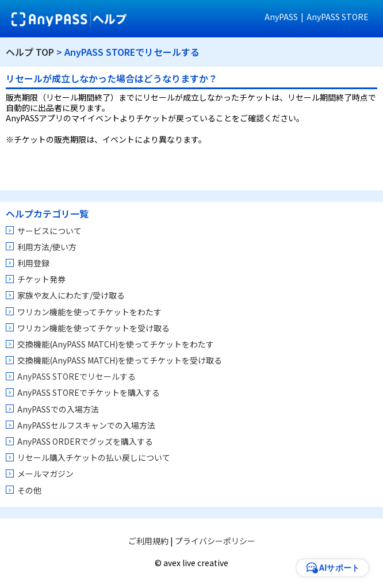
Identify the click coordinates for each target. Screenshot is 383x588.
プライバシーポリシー (215, 541)
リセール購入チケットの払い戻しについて (94, 457)
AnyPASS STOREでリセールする (76, 376)
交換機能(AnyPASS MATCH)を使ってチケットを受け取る (120, 360)
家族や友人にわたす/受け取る (71, 295)
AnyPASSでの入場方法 (58, 409)
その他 (29, 490)
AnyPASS (281, 17)
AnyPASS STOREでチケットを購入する (89, 392)
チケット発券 (41, 279)
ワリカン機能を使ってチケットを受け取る (93, 328)
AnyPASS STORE (338, 17)
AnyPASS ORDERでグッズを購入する (85, 441)
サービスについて (49, 231)
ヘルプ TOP (30, 52)
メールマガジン (45, 474)
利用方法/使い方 (47, 247)
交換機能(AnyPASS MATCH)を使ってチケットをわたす (116, 344)
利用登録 (33, 263)
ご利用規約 (148, 541)
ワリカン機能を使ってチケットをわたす (89, 312)
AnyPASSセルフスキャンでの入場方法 (86, 425)
